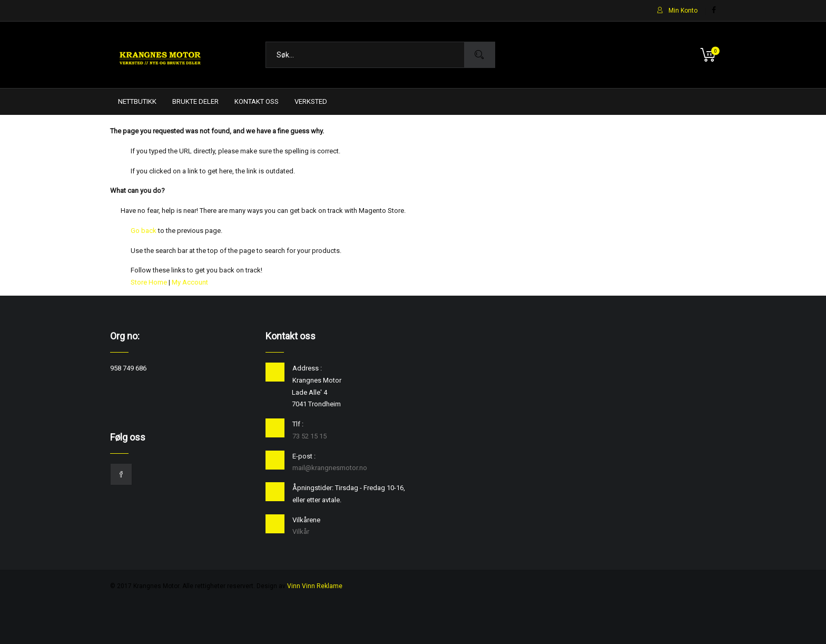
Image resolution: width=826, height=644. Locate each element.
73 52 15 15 (309, 436)
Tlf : (298, 424)
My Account (190, 282)
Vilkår (301, 531)
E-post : (304, 456)
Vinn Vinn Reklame (315, 586)
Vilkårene (306, 520)
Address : (307, 368)
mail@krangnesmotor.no (330, 468)
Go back (144, 231)
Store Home (149, 282)
